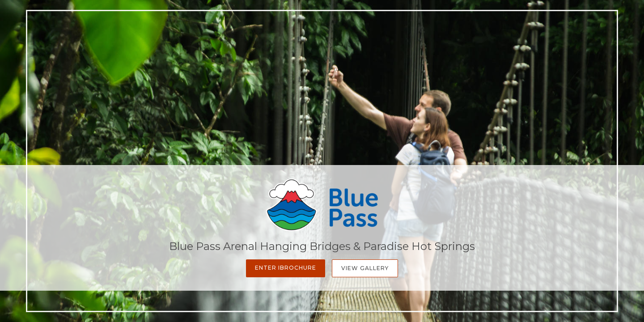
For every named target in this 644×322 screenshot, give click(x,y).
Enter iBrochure (286, 268)
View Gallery (365, 268)
